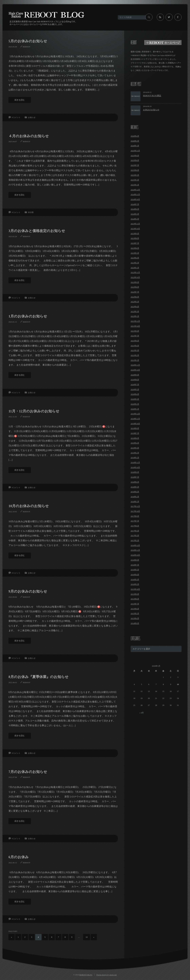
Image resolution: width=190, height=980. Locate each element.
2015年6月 (135, 609)
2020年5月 (135, 389)
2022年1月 (135, 316)
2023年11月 (135, 224)
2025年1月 (135, 185)
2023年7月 (135, 243)
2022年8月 (135, 287)
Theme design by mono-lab (106, 975)
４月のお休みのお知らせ (29, 136)
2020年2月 (135, 404)
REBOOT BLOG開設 (152, 96)
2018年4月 (135, 492)
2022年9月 (135, 282)
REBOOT (27, 47)
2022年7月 (135, 292)
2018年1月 (135, 502)
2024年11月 (135, 194)
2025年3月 (135, 180)
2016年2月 (135, 584)
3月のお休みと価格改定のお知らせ (37, 231)
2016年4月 (135, 575)
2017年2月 (135, 540)
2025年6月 (135, 170)
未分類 (31, 212)
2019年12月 (135, 414)
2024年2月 (135, 219)
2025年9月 (135, 156)
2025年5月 (135, 175)
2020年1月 (135, 409)
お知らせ (32, 117)
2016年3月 (135, 580)
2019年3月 (135, 448)
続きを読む (20, 100)
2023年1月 (135, 268)
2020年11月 (135, 365)
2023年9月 (135, 234)
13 (87, 937)
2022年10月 (135, 277)
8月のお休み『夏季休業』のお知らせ (39, 677)
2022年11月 (135, 272)
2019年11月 (135, 419)
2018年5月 (135, 487)
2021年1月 (135, 360)
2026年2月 (135, 141)
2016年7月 (135, 565)
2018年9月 (135, 472)
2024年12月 (135, 190)
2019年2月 (135, 453)
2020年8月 (135, 380)
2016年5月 (135, 570)
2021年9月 (135, 331)
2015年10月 (135, 589)
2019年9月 (135, 428)
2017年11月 (135, 506)
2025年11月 (135, 151)
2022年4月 (135, 307)
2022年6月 (135, 297)
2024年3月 (135, 214)
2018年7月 (135, 477)
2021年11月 (135, 321)
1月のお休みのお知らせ (28, 316)
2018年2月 (135, 497)
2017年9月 (135, 516)
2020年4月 (135, 394)
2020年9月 (135, 375)
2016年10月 (135, 555)
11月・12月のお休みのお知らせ (34, 411)
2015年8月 (135, 599)
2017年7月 (135, 521)
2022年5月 (135, 302)
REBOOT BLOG (86, 975)
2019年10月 (135, 424)
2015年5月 (135, 613)
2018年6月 (135, 482)
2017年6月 (135, 526)
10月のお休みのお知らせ (29, 506)
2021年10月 (135, 326)
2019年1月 (135, 458)
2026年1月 (135, 146)
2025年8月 (135, 160)
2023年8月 (135, 238)
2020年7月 (135, 385)
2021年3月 (135, 350)
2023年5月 (135, 253)
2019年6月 (135, 438)
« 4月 (142, 713)
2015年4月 (135, 618)
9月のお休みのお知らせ (28, 591)
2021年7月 (135, 336)
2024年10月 (135, 199)
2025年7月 (135, 165)
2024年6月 (135, 209)
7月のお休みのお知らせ (28, 772)
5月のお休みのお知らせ (28, 41)
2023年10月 (135, 229)
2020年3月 (135, 399)
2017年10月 (135, 511)
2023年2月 (135, 263)
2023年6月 (135, 248)
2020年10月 (135, 370)
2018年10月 (135, 467)
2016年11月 (135, 550)
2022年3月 (135, 311)
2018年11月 (135, 462)
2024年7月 (135, 204)
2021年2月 (135, 355)
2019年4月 (135, 443)
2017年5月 (135, 531)
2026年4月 (135, 136)
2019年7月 (135, 433)
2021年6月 (135, 341)
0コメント (16, 117)
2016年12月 (135, 545)
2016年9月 (135, 560)
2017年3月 (135, 536)
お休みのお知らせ (151, 110)
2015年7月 (135, 604)
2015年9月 (135, 594)
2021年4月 (135, 346)
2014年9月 (135, 623)
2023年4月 (135, 258)
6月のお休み (19, 857)
